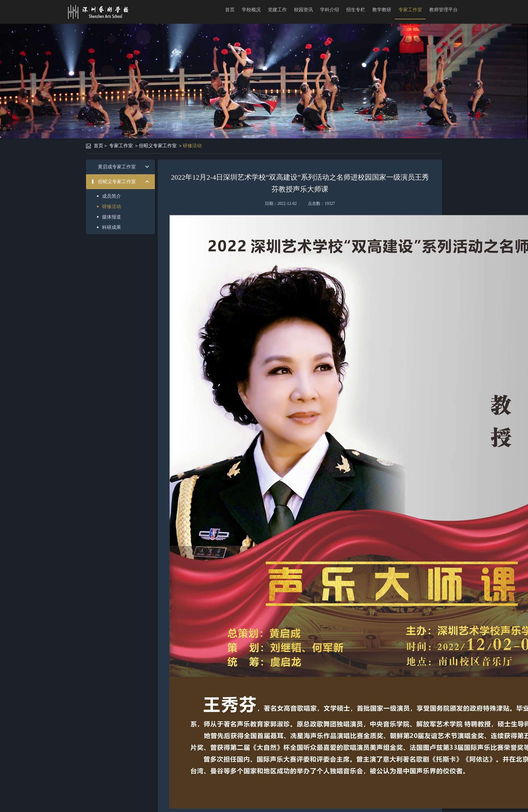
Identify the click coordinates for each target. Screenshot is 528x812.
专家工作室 (410, 10)
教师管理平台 (443, 10)
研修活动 (192, 146)
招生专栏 (356, 10)
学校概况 (251, 10)
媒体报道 (112, 217)
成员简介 (112, 196)
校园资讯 (303, 10)
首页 (230, 10)
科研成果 (112, 227)
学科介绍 (330, 10)
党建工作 (277, 10)
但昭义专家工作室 (158, 146)
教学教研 (382, 10)
